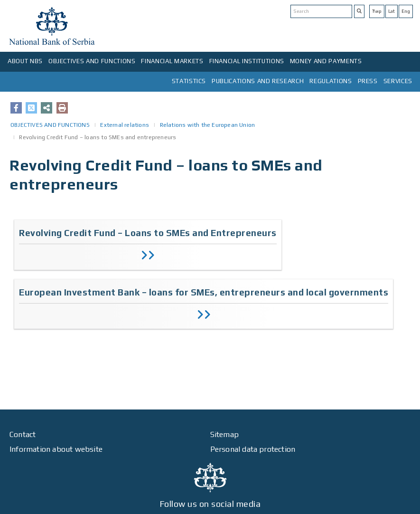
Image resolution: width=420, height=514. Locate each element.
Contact (23, 434)
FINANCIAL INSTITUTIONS (247, 61)
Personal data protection (253, 449)
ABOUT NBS (25, 61)
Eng (406, 11)
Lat (392, 11)
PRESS (368, 81)
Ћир (377, 11)
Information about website (56, 449)
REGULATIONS (331, 81)
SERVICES (398, 81)
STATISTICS (189, 81)
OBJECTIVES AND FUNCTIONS (92, 61)
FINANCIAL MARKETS (172, 61)
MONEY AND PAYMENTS (326, 61)
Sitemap (224, 434)
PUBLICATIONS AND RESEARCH (258, 81)
